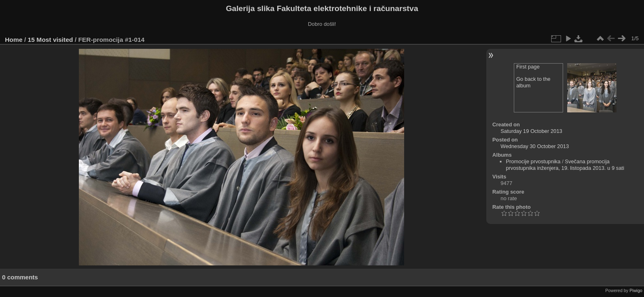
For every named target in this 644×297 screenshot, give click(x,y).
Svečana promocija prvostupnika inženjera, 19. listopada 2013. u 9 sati (565, 165)
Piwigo (636, 290)
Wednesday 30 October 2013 (535, 146)
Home (14, 40)
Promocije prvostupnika (533, 161)
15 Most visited (51, 40)
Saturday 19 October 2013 (531, 131)
